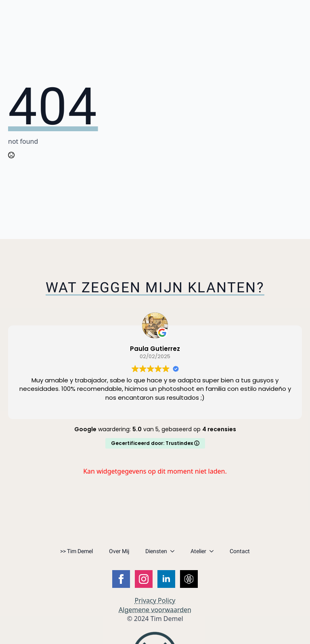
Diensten (156, 551)
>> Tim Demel (76, 551)
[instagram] (144, 579)
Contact (240, 551)
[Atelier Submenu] (214, 551)
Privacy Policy (155, 600)
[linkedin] (166, 579)
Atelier (198, 551)
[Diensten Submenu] (175, 551)
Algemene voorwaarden (155, 610)
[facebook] (121, 579)
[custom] (189, 579)
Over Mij (119, 551)
